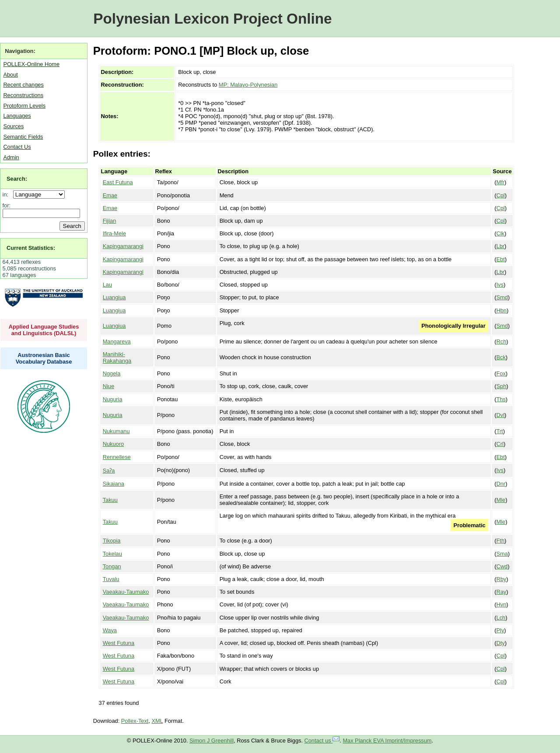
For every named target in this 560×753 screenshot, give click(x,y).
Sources (13, 126)
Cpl (501, 195)
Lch (501, 618)
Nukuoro (113, 444)
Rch (502, 341)
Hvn (502, 604)
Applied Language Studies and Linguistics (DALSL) (44, 330)
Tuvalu (111, 579)
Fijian (110, 221)
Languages (17, 116)
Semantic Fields (23, 137)
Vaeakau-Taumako (126, 592)
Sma (502, 554)
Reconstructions (23, 95)
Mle (501, 500)
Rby (502, 579)
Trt (500, 431)
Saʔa (109, 471)
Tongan (112, 566)
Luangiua (114, 297)
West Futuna (119, 643)
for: (7, 205)
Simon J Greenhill (212, 741)
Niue (108, 386)
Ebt (501, 259)
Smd (502, 297)
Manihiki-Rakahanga (117, 357)
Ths (501, 399)
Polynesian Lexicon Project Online (212, 19)
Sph (502, 386)
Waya (110, 630)
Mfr (500, 182)
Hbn (502, 310)
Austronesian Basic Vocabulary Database (44, 358)
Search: (17, 179)
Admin (11, 157)
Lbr (501, 246)
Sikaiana (114, 484)
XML (157, 721)
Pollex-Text (135, 721)
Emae (110, 195)
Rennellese (117, 457)
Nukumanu (116, 431)
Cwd (502, 566)
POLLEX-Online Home (31, 64)
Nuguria (113, 399)
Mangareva (117, 341)
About (10, 75)
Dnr (501, 484)
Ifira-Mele (114, 233)
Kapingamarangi (123, 246)
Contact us (322, 741)
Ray (502, 592)
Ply (500, 630)
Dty (501, 643)
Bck (501, 357)
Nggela (112, 373)
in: (7, 194)
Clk (500, 233)
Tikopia (112, 541)
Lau (107, 285)
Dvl (500, 415)
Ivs (500, 285)
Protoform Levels (24, 106)
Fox (501, 373)
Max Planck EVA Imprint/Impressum (387, 741)
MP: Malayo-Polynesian (248, 85)
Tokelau (112, 554)
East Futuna (118, 182)
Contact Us (17, 147)
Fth (501, 541)
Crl (500, 444)
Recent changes (23, 85)
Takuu (110, 500)
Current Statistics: (31, 248)
